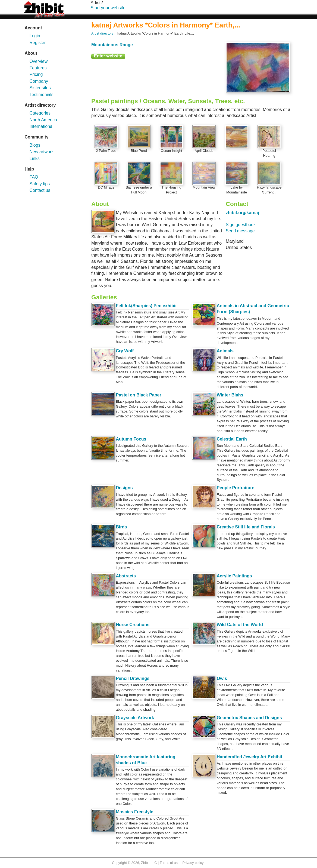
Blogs (35, 145)
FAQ (34, 177)
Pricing (36, 74)
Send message (240, 231)
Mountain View (204, 187)
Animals (225, 351)
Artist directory (102, 33)
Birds (121, 527)
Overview (39, 61)
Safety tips (40, 184)
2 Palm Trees (106, 151)
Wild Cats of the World (240, 625)
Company (39, 81)
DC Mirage (106, 187)
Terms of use (170, 863)
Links (35, 158)
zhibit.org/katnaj (242, 213)
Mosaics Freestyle (134, 812)
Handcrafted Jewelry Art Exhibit (249, 757)
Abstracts (126, 576)
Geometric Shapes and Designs (249, 718)
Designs (124, 488)
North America (43, 120)
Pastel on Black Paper (138, 395)
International (42, 126)
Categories (40, 113)
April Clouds (204, 151)
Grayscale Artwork (135, 718)
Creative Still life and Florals (246, 527)
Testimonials (42, 95)
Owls (222, 678)
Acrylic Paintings (234, 576)
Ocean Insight (172, 151)
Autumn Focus (131, 439)
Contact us (40, 190)
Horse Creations (133, 625)
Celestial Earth (232, 439)
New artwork (42, 152)
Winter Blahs (230, 395)
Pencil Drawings (133, 678)
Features (38, 68)
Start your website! (109, 8)
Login (35, 36)
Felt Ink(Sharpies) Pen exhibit (146, 306)
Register (38, 43)
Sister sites (40, 88)
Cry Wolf (125, 351)
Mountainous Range (112, 45)
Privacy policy (193, 863)
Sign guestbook (241, 225)
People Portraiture (236, 488)
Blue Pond (139, 151)
